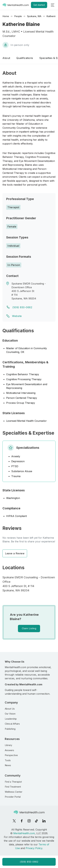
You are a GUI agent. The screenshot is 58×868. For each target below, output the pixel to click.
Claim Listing (29, 628)
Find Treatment (13, 787)
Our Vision (10, 714)
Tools (8, 760)
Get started (39, 5)
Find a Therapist (13, 782)
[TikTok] (37, 821)
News (8, 765)
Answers (9, 750)
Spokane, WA (34, 16)
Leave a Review (15, 553)
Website (17, 316)
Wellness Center (14, 792)
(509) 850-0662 (22, 307)
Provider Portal (13, 797)
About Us (10, 709)
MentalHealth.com (24, 833)
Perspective (11, 755)
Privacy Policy (34, 848)
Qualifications (25, 58)
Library (8, 745)
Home (6, 16)
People (18, 16)
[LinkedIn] (44, 821)
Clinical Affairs (12, 724)
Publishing (10, 729)
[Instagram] (29, 821)
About (6, 58)
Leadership (11, 719)
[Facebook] (22, 821)
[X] (14, 821)
